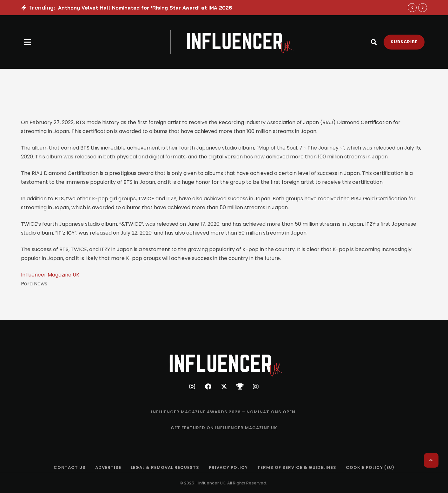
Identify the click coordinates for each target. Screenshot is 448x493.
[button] (28, 42)
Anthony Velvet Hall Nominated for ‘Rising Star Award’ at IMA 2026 (145, 8)
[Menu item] (224, 412)
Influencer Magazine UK (50, 275)
